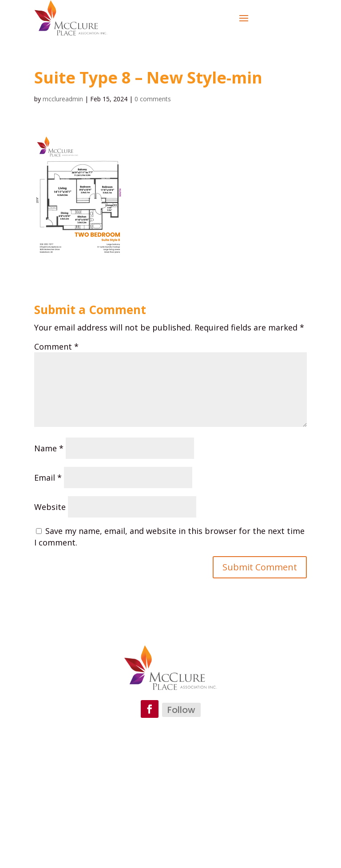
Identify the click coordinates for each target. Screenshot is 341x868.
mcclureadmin (63, 99)
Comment (56, 346)
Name (49, 448)
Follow (181, 710)
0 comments (153, 99)
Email (48, 478)
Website (50, 507)
